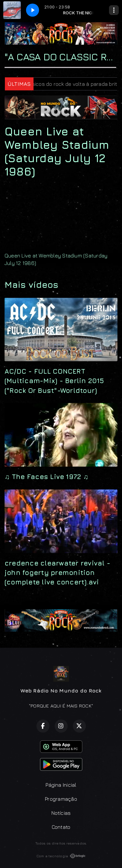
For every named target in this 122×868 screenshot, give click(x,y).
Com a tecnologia (61, 856)
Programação (61, 799)
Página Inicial (61, 785)
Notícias (61, 813)
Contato (61, 827)
